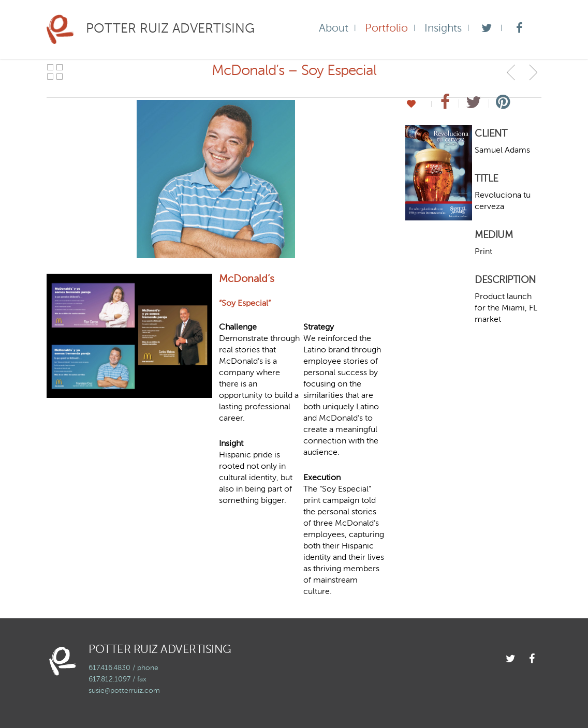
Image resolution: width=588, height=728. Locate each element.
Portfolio (386, 29)
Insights (443, 29)
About (334, 29)
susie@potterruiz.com (124, 691)
